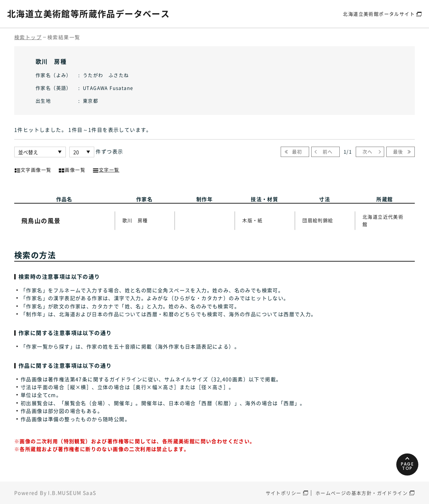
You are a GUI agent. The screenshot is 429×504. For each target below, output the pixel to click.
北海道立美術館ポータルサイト (379, 14)
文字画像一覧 (33, 169)
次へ (368, 151)
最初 (297, 151)
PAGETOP (407, 466)
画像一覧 (72, 169)
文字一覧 (106, 169)
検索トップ (28, 37)
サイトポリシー (284, 493)
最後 (398, 151)
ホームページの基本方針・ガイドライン (362, 493)
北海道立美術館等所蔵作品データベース (88, 14)
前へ (328, 151)
